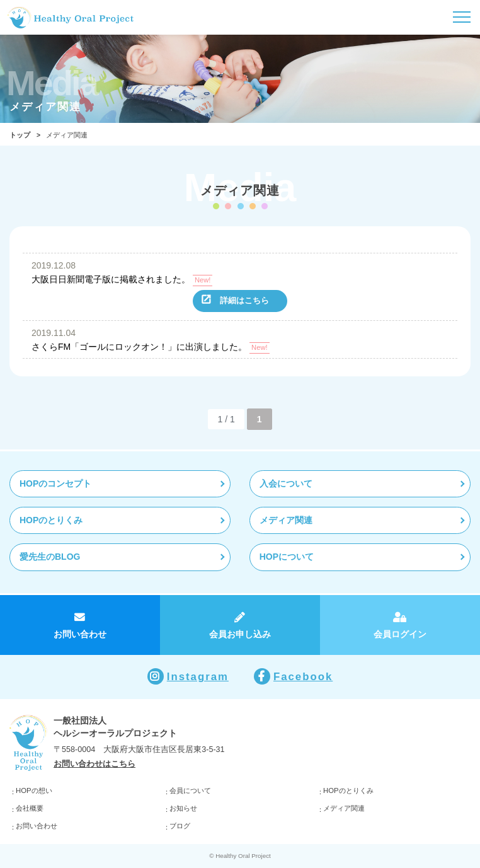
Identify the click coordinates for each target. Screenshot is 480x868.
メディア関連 (286, 520)
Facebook (303, 677)
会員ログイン (400, 634)
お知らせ (183, 808)
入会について (286, 483)
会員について (190, 790)
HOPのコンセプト (55, 483)
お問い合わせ (80, 634)
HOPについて (287, 557)
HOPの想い (34, 790)
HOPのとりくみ (51, 520)
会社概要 (30, 808)
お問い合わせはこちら (94, 764)
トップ (20, 135)
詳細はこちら (244, 301)
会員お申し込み (240, 634)
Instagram (198, 677)
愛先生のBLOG (50, 557)
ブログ (180, 826)
